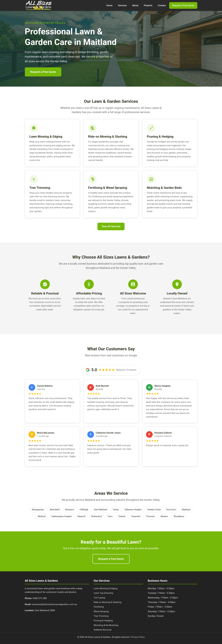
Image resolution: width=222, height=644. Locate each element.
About (135, 5)
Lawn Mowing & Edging (106, 588)
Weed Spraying (101, 611)
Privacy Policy (138, 637)
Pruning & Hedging (103, 621)
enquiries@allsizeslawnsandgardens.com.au (54, 604)
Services (122, 5)
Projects (148, 5)
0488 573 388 (40, 598)
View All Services (111, 226)
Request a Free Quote (183, 5)
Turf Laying (99, 598)
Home (109, 5)
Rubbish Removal (103, 630)
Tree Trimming (101, 616)
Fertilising (99, 607)
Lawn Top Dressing (103, 593)
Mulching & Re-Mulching (106, 625)
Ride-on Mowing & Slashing (108, 602)
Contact (162, 5)
